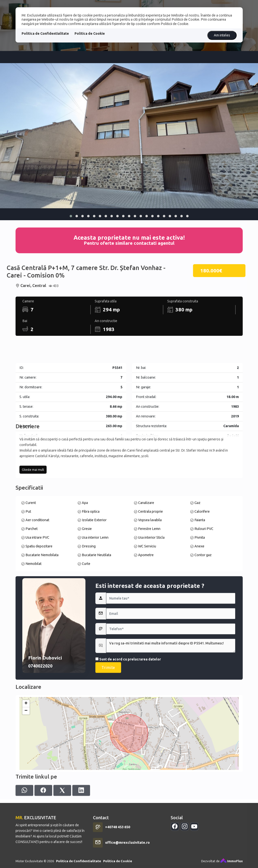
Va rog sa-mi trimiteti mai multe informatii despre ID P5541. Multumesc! (171, 725)
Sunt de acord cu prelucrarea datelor (128, 738)
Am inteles (222, 35)
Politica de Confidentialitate (45, 34)
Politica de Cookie (90, 34)
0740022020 (40, 745)
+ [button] (26, 771)
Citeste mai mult (33, 511)
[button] (71, 216)
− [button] (26, 778)
